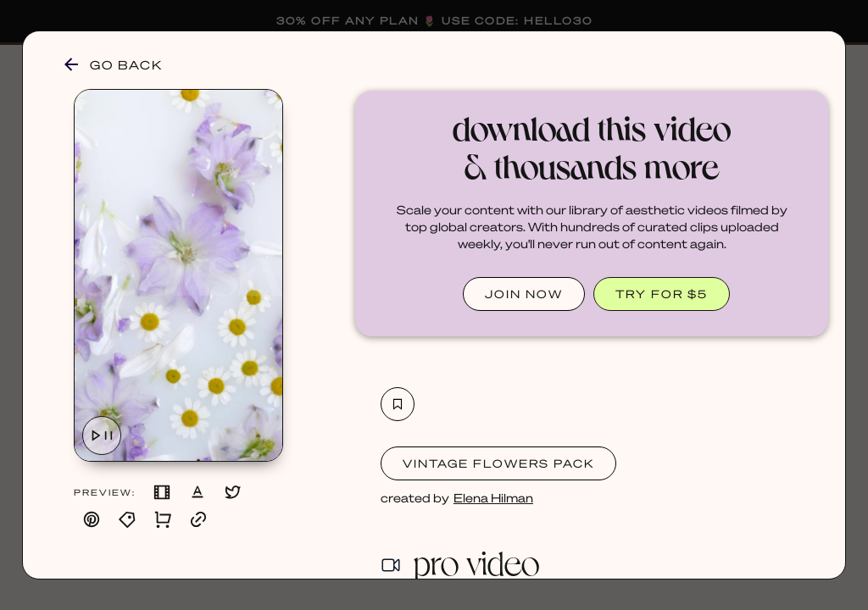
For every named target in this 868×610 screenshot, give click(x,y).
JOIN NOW (524, 294)
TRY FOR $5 (662, 294)
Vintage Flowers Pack (498, 463)
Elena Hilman (493, 497)
